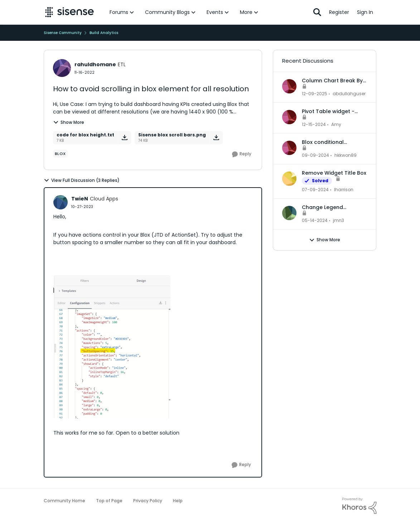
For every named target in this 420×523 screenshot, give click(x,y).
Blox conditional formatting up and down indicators (334, 142)
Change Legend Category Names (324, 207)
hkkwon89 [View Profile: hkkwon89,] (346, 155)
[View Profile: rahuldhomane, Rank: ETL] (62, 68)
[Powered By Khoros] (359, 506)
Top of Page (109, 501)
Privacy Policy (148, 501)
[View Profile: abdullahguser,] (289, 86)
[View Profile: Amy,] (289, 117)
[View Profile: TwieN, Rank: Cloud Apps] (61, 202)
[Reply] (242, 154)
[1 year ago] (314, 125)
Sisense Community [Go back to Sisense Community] (63, 33)
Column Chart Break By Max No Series (332, 81)
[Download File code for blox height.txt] (124, 138)
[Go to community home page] (70, 12)
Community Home (64, 501)
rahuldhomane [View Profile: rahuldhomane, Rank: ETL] (95, 64)
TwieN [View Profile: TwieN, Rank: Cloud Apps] (80, 199)
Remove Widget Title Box (334, 173)
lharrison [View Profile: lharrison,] (344, 190)
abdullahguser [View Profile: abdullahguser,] (349, 94)
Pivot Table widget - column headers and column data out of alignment (329, 111)
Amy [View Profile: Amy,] (336, 124)
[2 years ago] (315, 190)
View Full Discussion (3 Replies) (82, 180)
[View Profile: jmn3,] (289, 213)
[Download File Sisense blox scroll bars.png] (216, 138)
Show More (69, 122)
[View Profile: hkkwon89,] (289, 148)
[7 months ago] (315, 94)
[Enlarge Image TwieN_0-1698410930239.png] (112, 347)
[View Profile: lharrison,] (289, 179)
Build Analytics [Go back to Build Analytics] (104, 33)
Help (178, 501)
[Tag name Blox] (60, 154)
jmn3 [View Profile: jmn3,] (339, 220)
